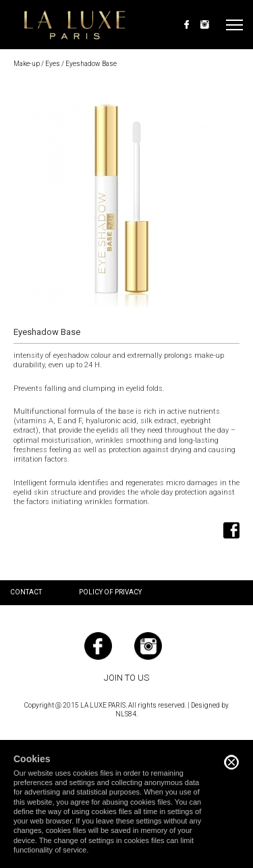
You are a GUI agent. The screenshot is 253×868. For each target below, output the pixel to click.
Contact (26, 592)
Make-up (27, 64)
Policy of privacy (110, 592)
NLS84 (126, 714)
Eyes (53, 64)
